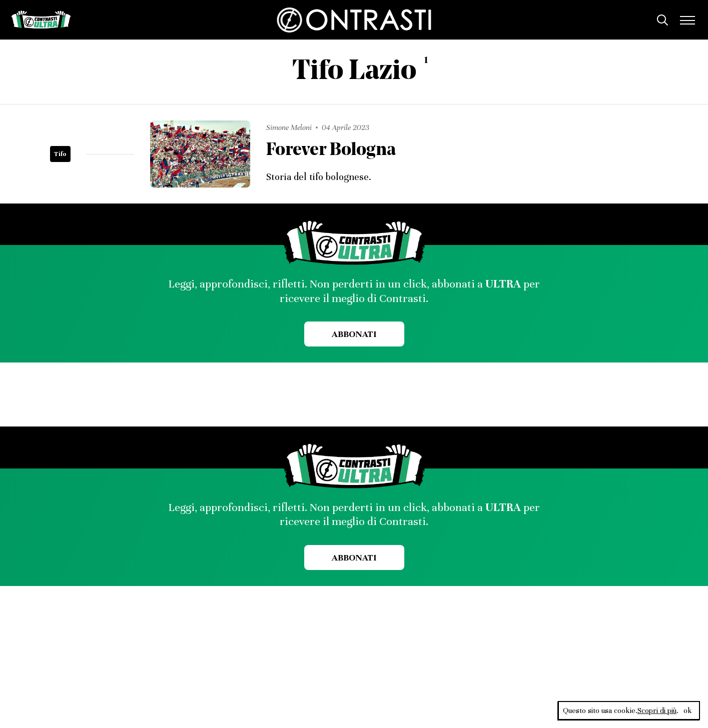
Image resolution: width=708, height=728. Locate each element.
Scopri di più (657, 710)
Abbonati (354, 334)
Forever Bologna (332, 151)
